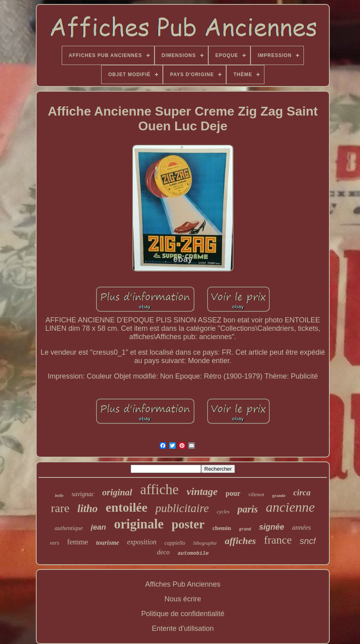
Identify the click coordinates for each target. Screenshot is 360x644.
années (302, 527)
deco (163, 552)
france (278, 540)
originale (139, 524)
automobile (193, 553)
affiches (240, 541)
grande (279, 495)
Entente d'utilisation (183, 628)
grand (245, 529)
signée (271, 527)
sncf (308, 541)
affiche (159, 490)
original (117, 492)
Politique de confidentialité (183, 614)
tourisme (108, 543)
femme (77, 542)
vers (54, 543)
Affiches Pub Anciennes (183, 584)
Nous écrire (183, 599)
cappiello (175, 543)
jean (98, 527)
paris (247, 509)
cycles (223, 511)
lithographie (205, 543)
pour (233, 493)
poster (188, 524)
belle (59, 495)
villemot (256, 495)
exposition (142, 542)
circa (302, 493)
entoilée (126, 507)
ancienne (291, 507)
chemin (222, 528)
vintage (202, 492)
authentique (69, 528)
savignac (83, 494)
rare (60, 508)
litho (87, 509)
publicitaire (182, 508)
